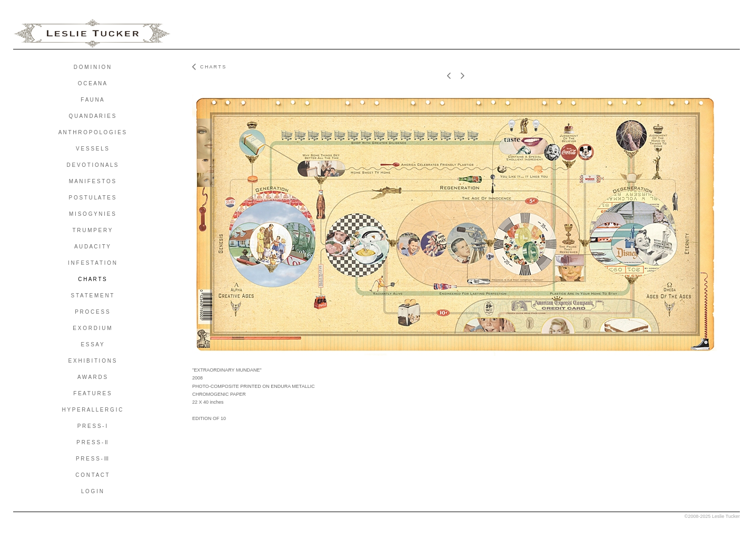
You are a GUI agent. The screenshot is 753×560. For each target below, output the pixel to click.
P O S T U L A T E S (92, 198)
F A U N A (92, 100)
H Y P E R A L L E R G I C (92, 410)
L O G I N (92, 491)
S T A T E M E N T (92, 296)
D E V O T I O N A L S (92, 165)
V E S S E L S (92, 149)
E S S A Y (92, 344)
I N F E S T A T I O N (92, 263)
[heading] (92, 34)
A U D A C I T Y (92, 247)
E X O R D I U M (92, 328)
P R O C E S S (92, 312)
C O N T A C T (92, 475)
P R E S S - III (92, 459)
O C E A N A (92, 83)
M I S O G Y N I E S (92, 214)
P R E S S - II (92, 442)
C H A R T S (92, 279)
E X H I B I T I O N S (92, 361)
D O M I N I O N (92, 67)
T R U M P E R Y (92, 230)
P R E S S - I (92, 426)
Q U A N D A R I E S (92, 116)
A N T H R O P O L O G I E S (92, 132)
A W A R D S (92, 377)
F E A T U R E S (92, 393)
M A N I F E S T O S (92, 181)
